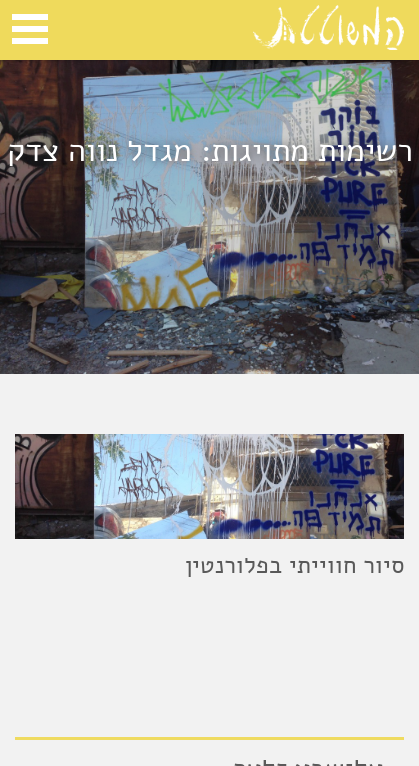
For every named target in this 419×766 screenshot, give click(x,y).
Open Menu (30, 29)
